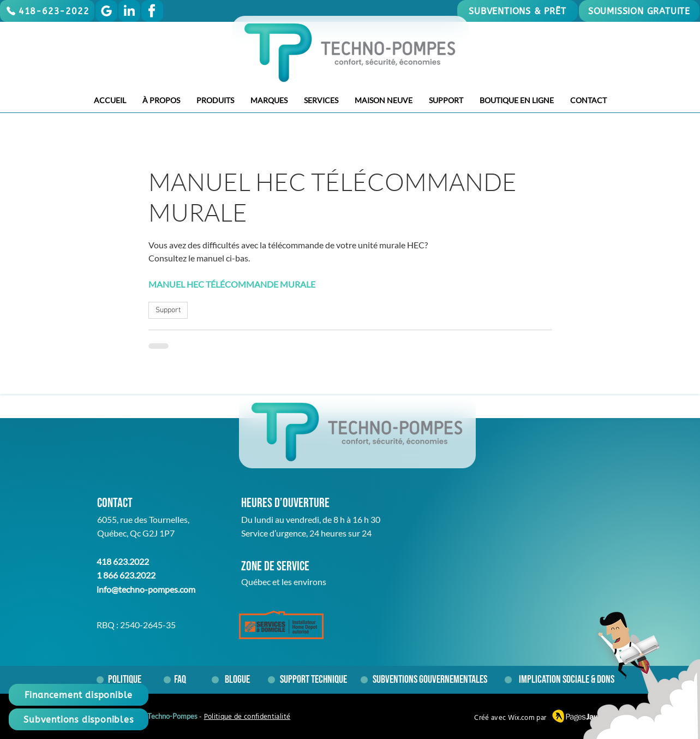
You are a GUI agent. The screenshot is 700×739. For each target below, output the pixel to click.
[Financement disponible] (79, 695)
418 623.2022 (123, 561)
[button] (161, 100)
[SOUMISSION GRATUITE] (639, 11)
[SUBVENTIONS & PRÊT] (517, 11)
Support (168, 310)
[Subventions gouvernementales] (430, 680)
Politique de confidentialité (247, 717)
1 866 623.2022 (126, 575)
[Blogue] (237, 680)
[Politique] (125, 680)
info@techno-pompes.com (146, 589)
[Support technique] (317, 680)
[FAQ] (184, 680)
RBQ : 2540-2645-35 (136, 625)
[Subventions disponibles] (79, 719)
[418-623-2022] (47, 11)
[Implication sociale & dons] (567, 680)
